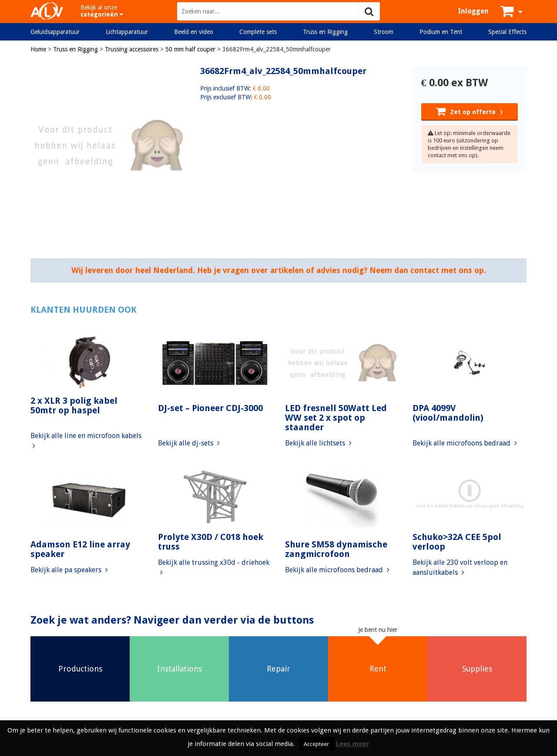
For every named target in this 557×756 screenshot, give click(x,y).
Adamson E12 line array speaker (80, 549)
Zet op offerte (470, 111)
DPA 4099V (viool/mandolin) (448, 413)
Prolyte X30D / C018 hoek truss (211, 542)
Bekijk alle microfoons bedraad (465, 443)
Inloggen (473, 11)
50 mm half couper (190, 49)
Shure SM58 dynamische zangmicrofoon (336, 549)
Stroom (384, 32)
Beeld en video (194, 32)
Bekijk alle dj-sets (189, 443)
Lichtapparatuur (127, 32)
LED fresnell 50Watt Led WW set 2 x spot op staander (336, 418)
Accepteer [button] (316, 744)
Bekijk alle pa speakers (69, 570)
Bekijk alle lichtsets (318, 443)
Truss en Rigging (325, 32)
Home (38, 49)
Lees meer (353, 744)
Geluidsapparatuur (55, 32)
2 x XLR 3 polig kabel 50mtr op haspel (74, 405)
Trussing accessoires (132, 49)
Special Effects (507, 32)
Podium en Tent (441, 32)
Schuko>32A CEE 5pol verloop (457, 542)
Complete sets (258, 32)
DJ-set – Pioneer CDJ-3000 (210, 408)
